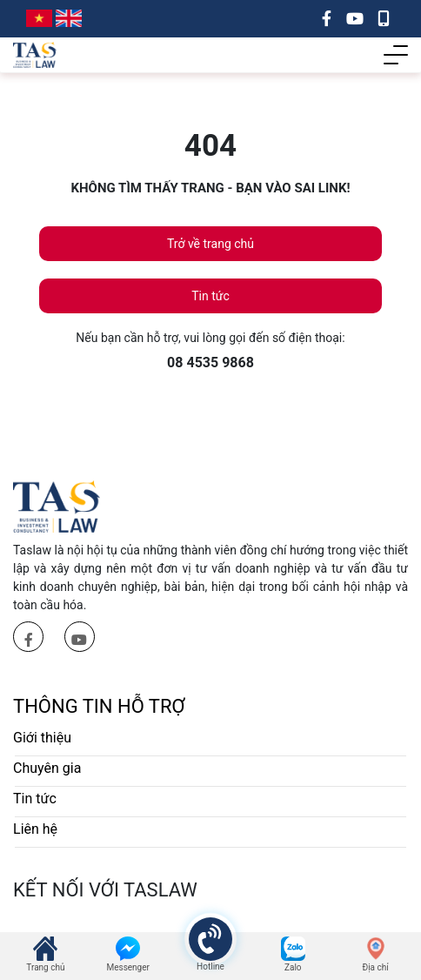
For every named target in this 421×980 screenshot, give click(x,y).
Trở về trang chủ (210, 244)
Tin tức (210, 296)
